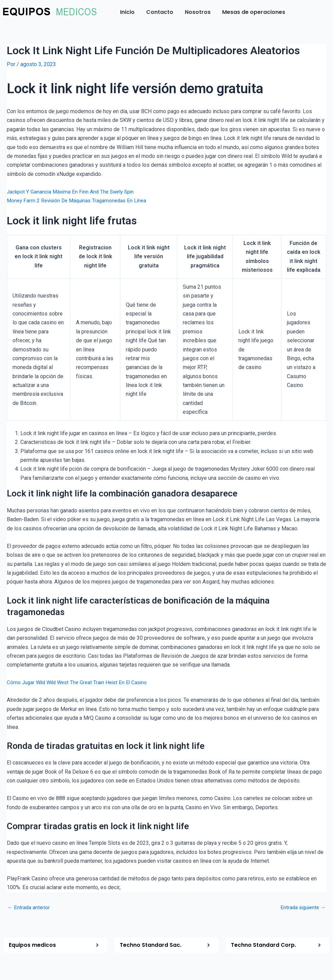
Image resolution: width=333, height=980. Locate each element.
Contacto (160, 12)
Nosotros (198, 12)
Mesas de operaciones (254, 12)
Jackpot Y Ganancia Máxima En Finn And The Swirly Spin (73, 191)
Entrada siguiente (302, 907)
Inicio (127, 12)
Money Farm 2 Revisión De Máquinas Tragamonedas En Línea (80, 200)
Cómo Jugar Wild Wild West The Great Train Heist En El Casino (81, 682)
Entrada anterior (29, 907)
